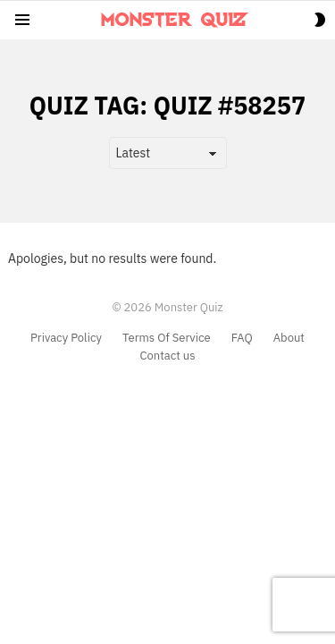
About (289, 338)
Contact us (167, 356)
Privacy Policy (66, 338)
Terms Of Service (167, 338)
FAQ (242, 338)
